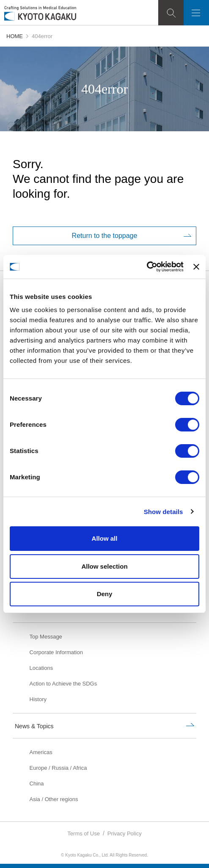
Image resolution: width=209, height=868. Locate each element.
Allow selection (104, 566)
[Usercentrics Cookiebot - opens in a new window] (147, 267)
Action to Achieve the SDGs (63, 684)
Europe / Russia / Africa (58, 768)
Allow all (105, 538)
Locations (41, 668)
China (37, 784)
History (38, 699)
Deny (105, 594)
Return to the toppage (105, 236)
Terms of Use (84, 833)
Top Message (46, 637)
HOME (15, 36)
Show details (164, 512)
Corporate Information (56, 652)
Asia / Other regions (54, 799)
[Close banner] (196, 267)
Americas (41, 752)
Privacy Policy (125, 833)
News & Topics (34, 726)
